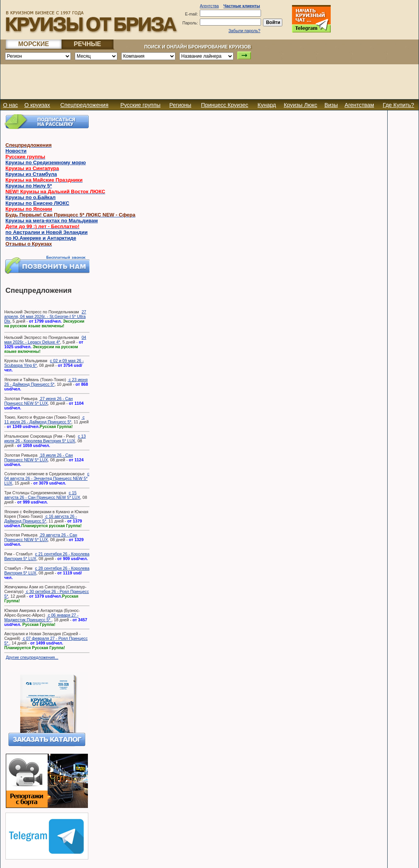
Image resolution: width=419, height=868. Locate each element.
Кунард (267, 105)
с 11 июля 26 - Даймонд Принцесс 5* (45, 419)
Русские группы (141, 105)
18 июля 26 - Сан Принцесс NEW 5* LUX (39, 457)
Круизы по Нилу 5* (29, 186)
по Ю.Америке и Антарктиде (41, 238)
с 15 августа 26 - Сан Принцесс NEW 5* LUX (42, 495)
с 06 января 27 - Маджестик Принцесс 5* (41, 617)
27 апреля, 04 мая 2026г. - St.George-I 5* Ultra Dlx (45, 316)
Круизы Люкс (301, 105)
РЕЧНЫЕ (88, 44)
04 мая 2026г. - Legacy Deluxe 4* (45, 340)
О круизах (37, 105)
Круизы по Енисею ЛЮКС (37, 203)
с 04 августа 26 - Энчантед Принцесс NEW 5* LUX (47, 478)
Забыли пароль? (244, 31)
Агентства (209, 6)
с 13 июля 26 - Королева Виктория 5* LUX (45, 438)
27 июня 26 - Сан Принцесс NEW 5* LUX (39, 401)
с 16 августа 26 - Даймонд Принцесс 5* (41, 519)
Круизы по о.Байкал (31, 197)
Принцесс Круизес (225, 105)
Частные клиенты (242, 6)
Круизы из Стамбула (31, 174)
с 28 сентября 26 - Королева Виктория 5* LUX (47, 571)
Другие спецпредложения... (32, 657)
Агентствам (359, 105)
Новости (16, 151)
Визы (331, 105)
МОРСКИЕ (34, 44)
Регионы (180, 105)
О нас (10, 105)
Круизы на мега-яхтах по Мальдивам (52, 221)
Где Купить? (399, 105)
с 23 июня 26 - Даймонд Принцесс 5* (46, 382)
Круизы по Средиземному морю (46, 162)
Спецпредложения (84, 105)
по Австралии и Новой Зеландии (46, 232)
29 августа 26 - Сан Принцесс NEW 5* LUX (41, 537)
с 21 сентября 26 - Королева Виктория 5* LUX (47, 556)
